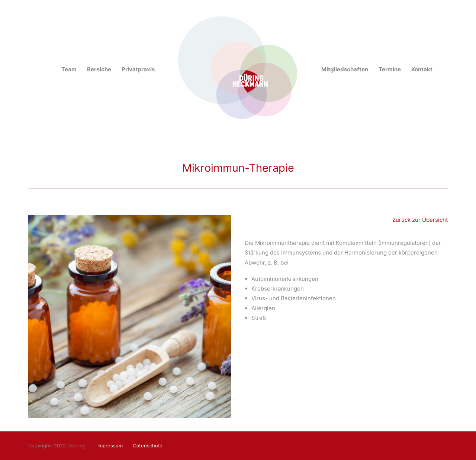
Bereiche (99, 69)
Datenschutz (148, 446)
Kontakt (422, 69)
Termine (390, 69)
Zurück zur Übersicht (420, 220)
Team (69, 69)
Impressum (110, 446)
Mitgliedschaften (345, 69)
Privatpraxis (138, 69)
